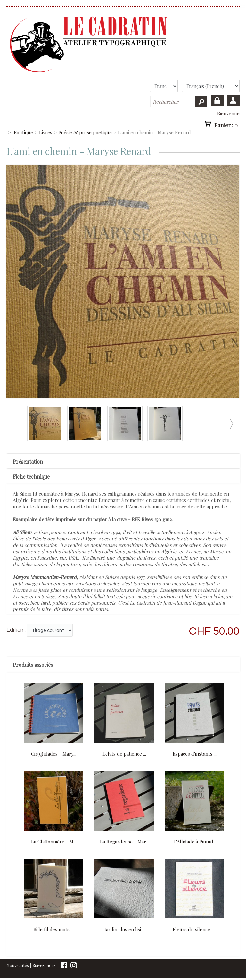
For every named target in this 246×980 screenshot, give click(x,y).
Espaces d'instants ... (195, 754)
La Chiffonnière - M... (54, 842)
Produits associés (33, 665)
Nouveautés (18, 965)
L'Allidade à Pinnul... (195, 842)
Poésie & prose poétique (85, 132)
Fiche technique (31, 477)
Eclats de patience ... (124, 754)
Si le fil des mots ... (54, 929)
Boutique (23, 132)
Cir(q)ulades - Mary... (54, 754)
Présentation (28, 461)
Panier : (226, 125)
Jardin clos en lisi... (124, 929)
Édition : (16, 630)
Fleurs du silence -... (195, 929)
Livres (46, 132)
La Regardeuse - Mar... (124, 842)
